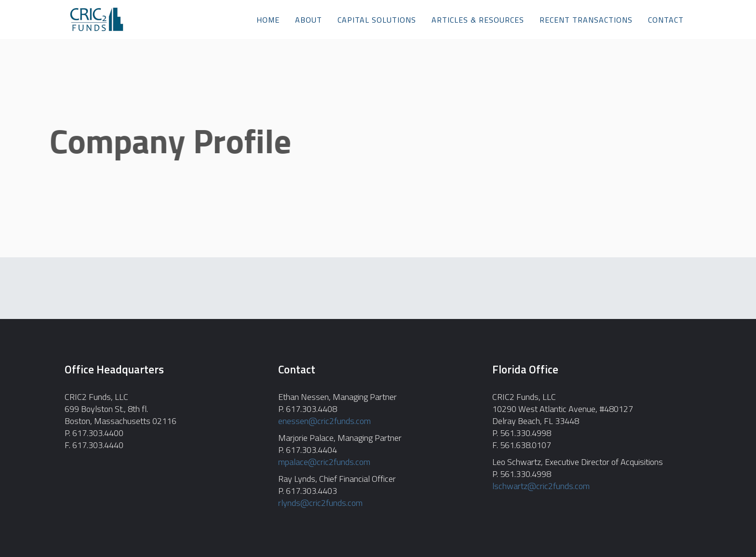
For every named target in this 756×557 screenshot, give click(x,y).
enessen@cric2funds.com (324, 421)
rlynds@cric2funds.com (320, 503)
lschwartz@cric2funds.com (541, 486)
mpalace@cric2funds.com (324, 462)
